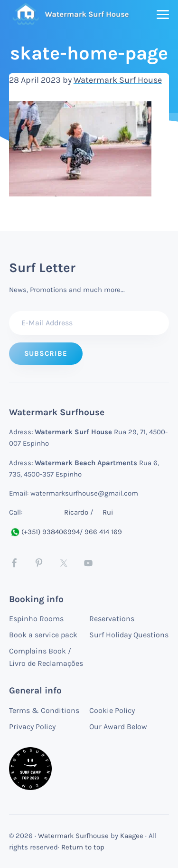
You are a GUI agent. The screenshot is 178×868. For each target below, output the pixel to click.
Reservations (112, 619)
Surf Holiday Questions (129, 635)
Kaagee (132, 836)
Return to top (83, 847)
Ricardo (76, 512)
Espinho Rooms (36, 619)
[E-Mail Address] (89, 323)
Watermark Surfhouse (73, 836)
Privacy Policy (32, 727)
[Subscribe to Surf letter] (46, 354)
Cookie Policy (112, 710)
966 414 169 (103, 532)
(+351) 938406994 (44, 532)
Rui (108, 512)
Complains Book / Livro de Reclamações (46, 657)
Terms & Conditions (44, 710)
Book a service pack (43, 635)
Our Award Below (118, 727)
